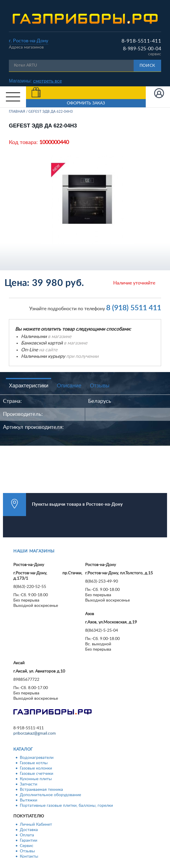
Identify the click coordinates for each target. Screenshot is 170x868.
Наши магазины (34, 551)
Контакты (29, 856)
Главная (17, 111)
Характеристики (29, 386)
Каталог (23, 749)
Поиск (148, 66)
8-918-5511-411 (141, 41)
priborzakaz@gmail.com (35, 733)
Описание (69, 386)
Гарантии (29, 840)
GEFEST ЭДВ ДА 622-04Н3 (51, 111)
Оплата (27, 835)
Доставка (29, 830)
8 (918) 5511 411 (134, 308)
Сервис (27, 846)
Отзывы (100, 386)
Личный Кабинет (36, 825)
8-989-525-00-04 (142, 49)
